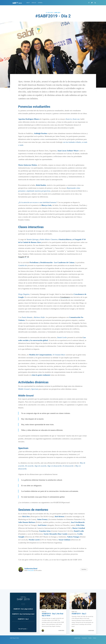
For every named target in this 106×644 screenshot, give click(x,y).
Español (40, 3)
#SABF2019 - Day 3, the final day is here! (23, 612)
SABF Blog (12, 638)
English (34, 3)
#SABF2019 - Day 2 (23, 617)
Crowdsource (65, 297)
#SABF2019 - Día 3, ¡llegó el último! (23, 607)
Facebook (84, 638)
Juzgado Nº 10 (24, 257)
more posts (31, 570)
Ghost (95, 638)
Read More (84, 569)
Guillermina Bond (31, 569)
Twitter (90, 638)
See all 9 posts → (23, 629)
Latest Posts (77, 638)
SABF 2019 (57, 13)
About (28, 3)
